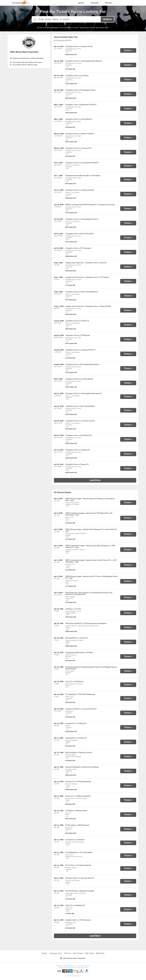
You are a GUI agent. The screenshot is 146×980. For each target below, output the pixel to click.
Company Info (56, 953)
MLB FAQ (100, 953)
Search (107, 19)
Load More (95, 480)
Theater (110, 3)
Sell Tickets (78, 953)
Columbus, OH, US (63, 40)
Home (44, 953)
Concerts (96, 3)
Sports (82, 3)
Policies (67, 953)
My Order (90, 953)
